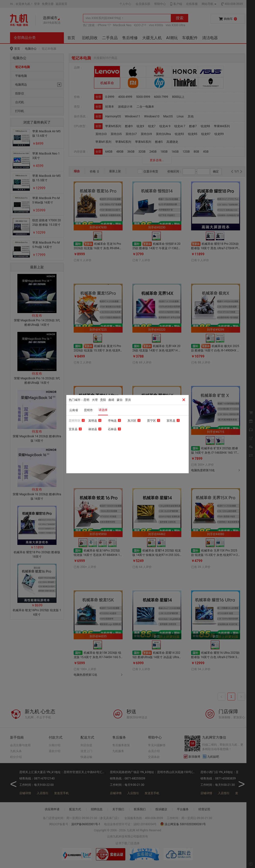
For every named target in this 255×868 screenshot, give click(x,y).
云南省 (74, 410)
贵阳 (103, 400)
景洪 (128, 400)
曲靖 (111, 400)
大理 (95, 400)
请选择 (103, 410)
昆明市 (88, 410)
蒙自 (120, 400)
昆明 (86, 400)
